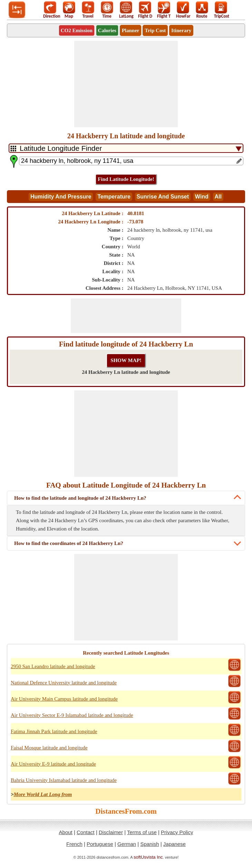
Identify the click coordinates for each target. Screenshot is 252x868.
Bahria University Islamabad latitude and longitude (64, 780)
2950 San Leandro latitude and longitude (53, 666)
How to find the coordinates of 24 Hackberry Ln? (69, 543)
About (66, 832)
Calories (107, 30)
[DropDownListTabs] (126, 148)
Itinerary (181, 30)
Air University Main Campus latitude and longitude (64, 699)
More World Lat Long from (43, 794)
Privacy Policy (177, 832)
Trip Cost (155, 30)
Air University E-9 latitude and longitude (53, 764)
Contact (86, 832)
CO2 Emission (77, 30)
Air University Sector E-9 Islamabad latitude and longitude (72, 715)
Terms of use (142, 832)
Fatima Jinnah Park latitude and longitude (54, 731)
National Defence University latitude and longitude (64, 683)
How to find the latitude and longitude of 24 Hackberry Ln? (80, 498)
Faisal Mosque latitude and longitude (49, 748)
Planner (131, 30)
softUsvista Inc (148, 857)
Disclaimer (111, 832)
